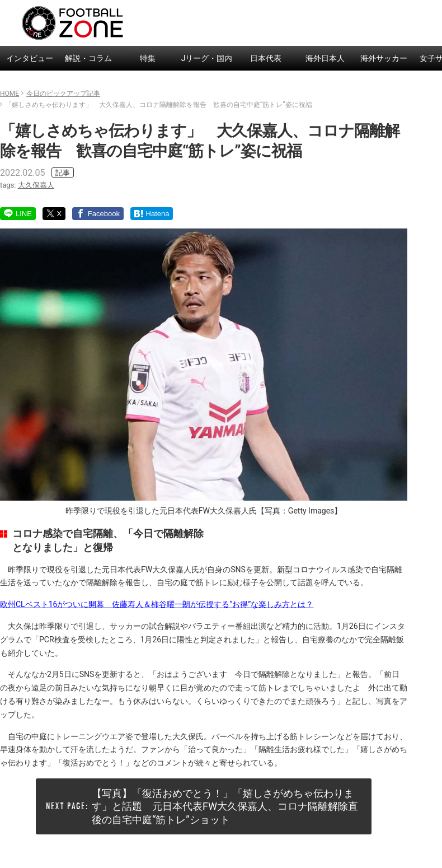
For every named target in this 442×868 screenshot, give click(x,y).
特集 (148, 58)
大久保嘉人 (36, 185)
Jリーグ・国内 (207, 58)
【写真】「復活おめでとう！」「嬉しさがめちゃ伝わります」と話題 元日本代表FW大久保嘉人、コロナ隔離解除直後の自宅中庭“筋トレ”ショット (225, 806)
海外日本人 (325, 58)
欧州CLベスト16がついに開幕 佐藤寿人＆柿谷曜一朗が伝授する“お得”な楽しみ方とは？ (157, 604)
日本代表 (266, 58)
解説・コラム (88, 58)
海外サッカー (384, 58)
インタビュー (30, 58)
